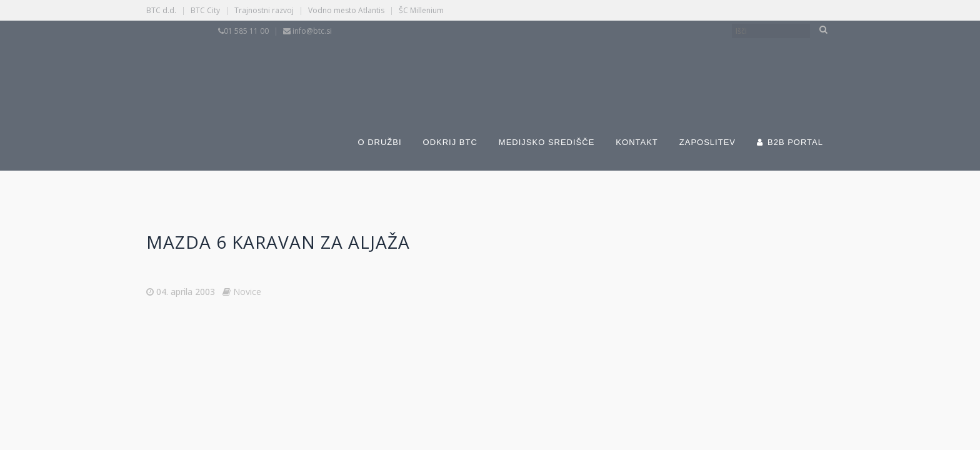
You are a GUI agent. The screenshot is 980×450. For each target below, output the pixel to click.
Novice (247, 292)
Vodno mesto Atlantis (346, 10)
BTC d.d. (161, 10)
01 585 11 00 (246, 31)
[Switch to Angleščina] (629, 67)
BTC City (205, 10)
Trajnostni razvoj (264, 10)
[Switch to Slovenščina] (435, 67)
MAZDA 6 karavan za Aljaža (278, 242)
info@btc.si (312, 31)
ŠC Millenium (421, 10)
